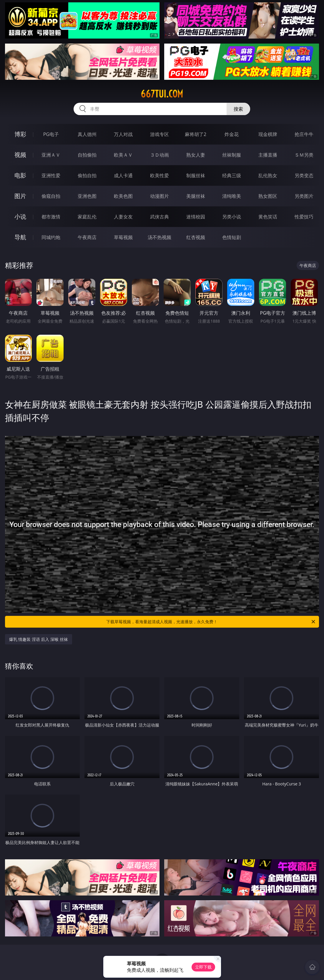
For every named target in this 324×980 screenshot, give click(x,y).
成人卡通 (123, 175)
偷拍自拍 (87, 175)
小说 (20, 217)
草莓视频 (123, 237)
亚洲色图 (87, 196)
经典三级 (232, 175)
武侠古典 (159, 217)
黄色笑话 (268, 217)
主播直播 (268, 155)
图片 (20, 196)
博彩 (20, 134)
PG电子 (51, 134)
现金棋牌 (268, 134)
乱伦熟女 (268, 175)
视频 (20, 155)
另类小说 (232, 217)
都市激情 (51, 217)
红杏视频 (196, 237)
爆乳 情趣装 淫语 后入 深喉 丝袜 (39, 639)
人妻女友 (123, 217)
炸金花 (232, 134)
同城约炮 (51, 237)
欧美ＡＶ (123, 155)
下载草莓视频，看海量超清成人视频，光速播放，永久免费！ (211, 622)
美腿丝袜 (196, 196)
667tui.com (162, 94)
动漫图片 (159, 196)
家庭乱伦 (87, 217)
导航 (20, 237)
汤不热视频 (159, 237)
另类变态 (304, 175)
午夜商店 (87, 237)
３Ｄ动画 (159, 155)
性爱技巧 (304, 217)
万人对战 (123, 134)
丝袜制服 (232, 155)
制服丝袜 (196, 175)
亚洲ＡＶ (51, 155)
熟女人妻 (196, 155)
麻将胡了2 (196, 134)
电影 (20, 175)
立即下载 (203, 967)
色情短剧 (232, 237)
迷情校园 (196, 217)
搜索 (238, 109)
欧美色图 (123, 196)
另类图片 (304, 196)
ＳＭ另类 (304, 155)
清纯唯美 (232, 196)
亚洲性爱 (51, 175)
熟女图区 (268, 196)
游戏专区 (159, 134)
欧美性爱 (159, 175)
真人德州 (87, 134)
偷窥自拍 (51, 196)
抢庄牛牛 (304, 134)
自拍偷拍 (87, 155)
